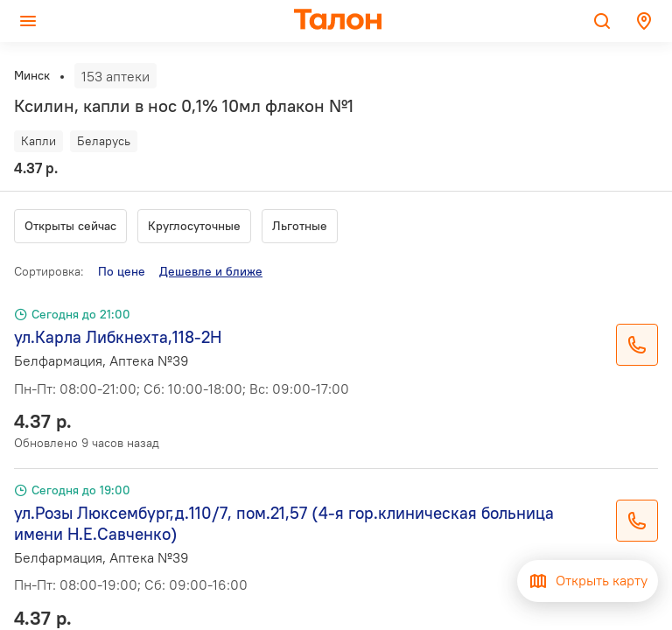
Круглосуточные (194, 226)
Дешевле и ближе (211, 271)
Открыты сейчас (70, 226)
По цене (122, 271)
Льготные (300, 226)
